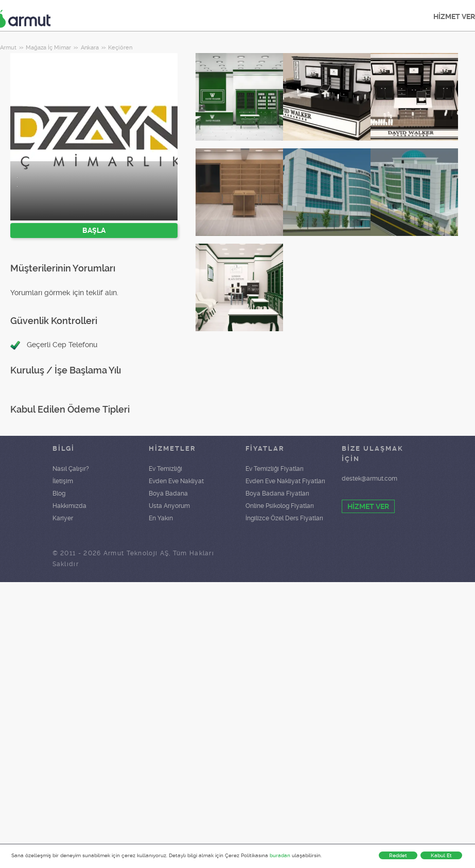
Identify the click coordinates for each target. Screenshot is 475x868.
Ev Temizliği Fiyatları (275, 469)
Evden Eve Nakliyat (176, 481)
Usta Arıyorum (169, 506)
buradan (280, 855)
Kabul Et (441, 855)
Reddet (398, 855)
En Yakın (161, 518)
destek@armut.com (370, 479)
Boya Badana (168, 493)
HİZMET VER (368, 506)
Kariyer (63, 518)
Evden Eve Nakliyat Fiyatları (285, 481)
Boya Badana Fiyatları (277, 493)
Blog (59, 493)
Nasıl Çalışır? (71, 469)
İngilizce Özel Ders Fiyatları (284, 518)
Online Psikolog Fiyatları (280, 506)
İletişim (63, 481)
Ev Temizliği (165, 469)
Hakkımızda (69, 506)
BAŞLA (94, 230)
